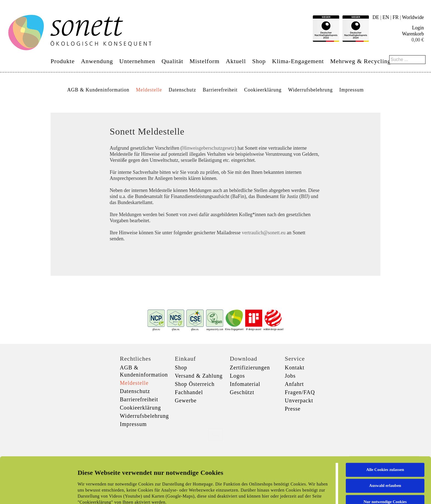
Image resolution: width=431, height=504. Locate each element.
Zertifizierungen (250, 367)
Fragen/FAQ (300, 392)
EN (386, 17)
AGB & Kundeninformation (98, 90)
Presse (293, 409)
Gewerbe (186, 400)
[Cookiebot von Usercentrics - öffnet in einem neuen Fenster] (36, 493)
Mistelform (205, 61)
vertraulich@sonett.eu (264, 233)
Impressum (352, 90)
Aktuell (236, 61)
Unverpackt (299, 400)
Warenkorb (413, 34)
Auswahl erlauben (385, 442)
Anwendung (97, 61)
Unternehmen (137, 61)
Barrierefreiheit (220, 90)
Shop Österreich (195, 384)
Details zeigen (284, 493)
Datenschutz (182, 90)
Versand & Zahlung (199, 376)
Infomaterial (245, 384)
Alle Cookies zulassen (385, 427)
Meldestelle (149, 90)
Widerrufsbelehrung (310, 90)
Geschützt (242, 392)
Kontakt (295, 367)
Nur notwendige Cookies (385, 459)
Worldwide (413, 17)
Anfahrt (294, 384)
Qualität (172, 61)
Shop (259, 61)
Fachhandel (189, 392)
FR (396, 17)
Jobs (290, 376)
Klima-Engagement (298, 61)
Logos (237, 376)
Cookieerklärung (263, 90)
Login (418, 28)
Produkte (63, 61)
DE (376, 17)
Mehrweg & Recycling (360, 61)
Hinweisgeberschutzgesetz (208, 148)
